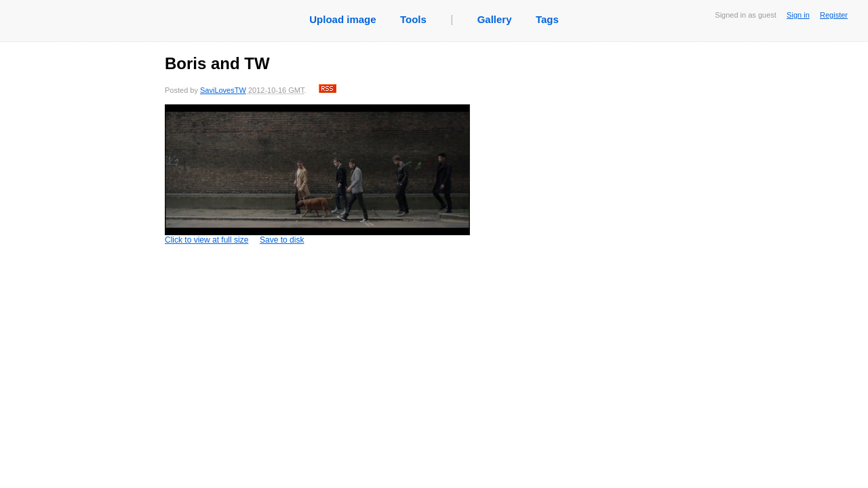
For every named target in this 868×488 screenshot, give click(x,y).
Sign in (798, 15)
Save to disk (282, 240)
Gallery (495, 19)
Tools (413, 19)
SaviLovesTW (223, 90)
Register (834, 15)
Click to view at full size (317, 175)
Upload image (342, 19)
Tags (547, 19)
